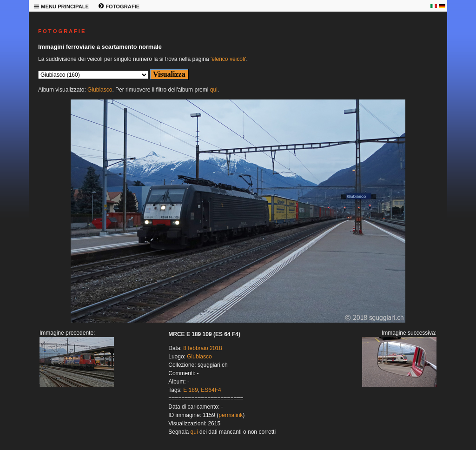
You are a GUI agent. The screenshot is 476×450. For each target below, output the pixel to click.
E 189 (190, 390)
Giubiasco (100, 90)
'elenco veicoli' (228, 59)
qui (214, 90)
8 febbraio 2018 (202, 348)
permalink (231, 415)
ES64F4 (211, 390)
